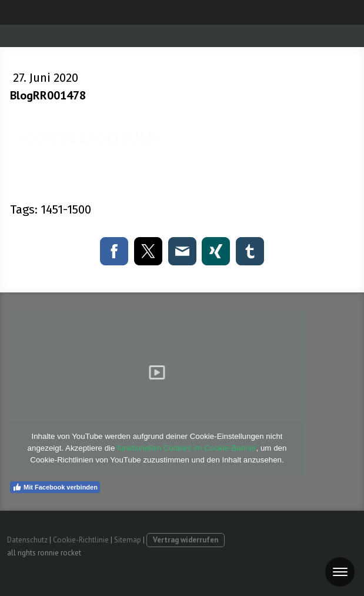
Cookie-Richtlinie (81, 540)
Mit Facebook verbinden (55, 487)
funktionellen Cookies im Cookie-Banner (186, 448)
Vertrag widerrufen (186, 540)
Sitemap (128, 540)
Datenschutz (27, 540)
